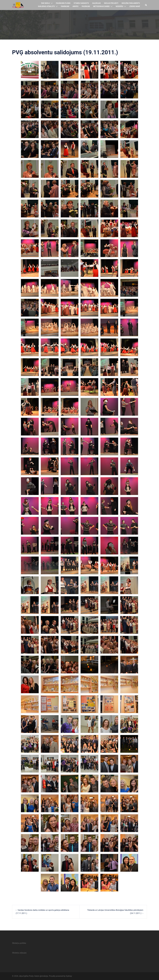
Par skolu (45, 3)
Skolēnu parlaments (131, 3)
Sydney (69, 976)
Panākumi (65, 6)
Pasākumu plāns (63, 3)
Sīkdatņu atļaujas (19, 953)
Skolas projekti (111, 3)
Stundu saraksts (81, 3)
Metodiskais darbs (101, 6)
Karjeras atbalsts (46, 6)
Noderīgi (119, 6)
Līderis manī (135, 6)
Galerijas (96, 3)
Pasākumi (86, 6)
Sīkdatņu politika (19, 943)
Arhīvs (75, 6)
